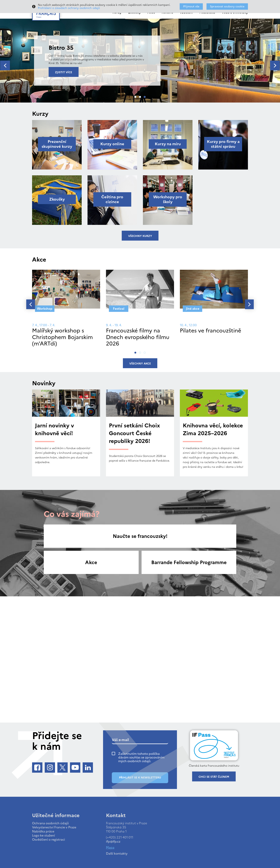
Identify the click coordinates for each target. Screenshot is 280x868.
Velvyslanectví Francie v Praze (54, 827)
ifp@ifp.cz (113, 841)
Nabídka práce (43, 831)
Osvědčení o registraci (49, 839)
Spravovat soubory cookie (227, 7)
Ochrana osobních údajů (50, 823)
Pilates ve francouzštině (210, 331)
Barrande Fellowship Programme (189, 562)
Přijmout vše (191, 7)
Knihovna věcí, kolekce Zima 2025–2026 (213, 429)
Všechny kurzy (140, 236)
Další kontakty (117, 853)
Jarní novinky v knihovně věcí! (54, 429)
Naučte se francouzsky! (140, 536)
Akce (91, 562)
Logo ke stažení (43, 835)
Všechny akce (140, 364)
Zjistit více (64, 72)
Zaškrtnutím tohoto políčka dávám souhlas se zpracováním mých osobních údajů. (141, 757)
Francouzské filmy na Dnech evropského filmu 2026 (138, 337)
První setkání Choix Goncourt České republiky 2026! (134, 433)
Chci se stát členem (214, 777)
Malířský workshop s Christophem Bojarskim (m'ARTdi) (62, 337)
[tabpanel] (140, 61)
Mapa (110, 847)
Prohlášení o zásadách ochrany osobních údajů (69, 8)
